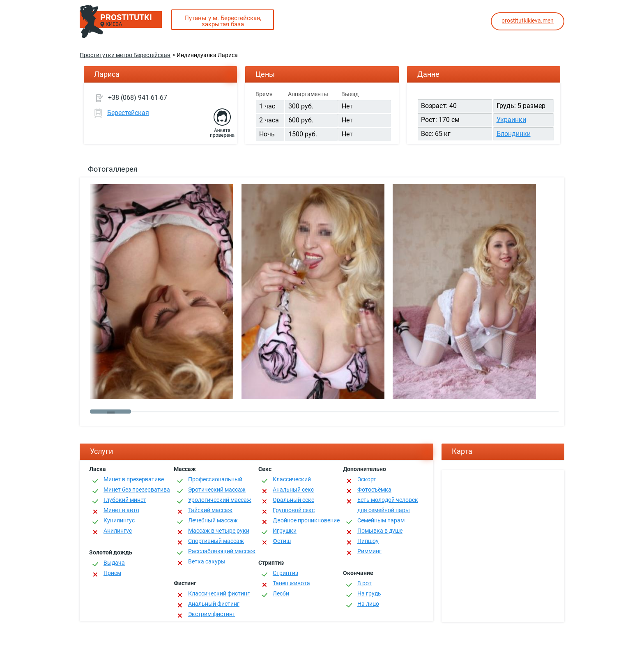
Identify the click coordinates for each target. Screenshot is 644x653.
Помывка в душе (380, 531)
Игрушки (285, 531)
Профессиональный (215, 479)
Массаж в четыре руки (219, 531)
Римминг (369, 551)
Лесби (281, 593)
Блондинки (514, 134)
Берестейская (128, 113)
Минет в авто (121, 510)
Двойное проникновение (306, 520)
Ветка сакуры (207, 561)
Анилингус (118, 531)
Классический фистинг (219, 593)
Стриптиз (285, 573)
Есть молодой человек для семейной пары (388, 505)
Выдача (114, 563)
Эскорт (367, 479)
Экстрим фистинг (212, 614)
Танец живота (291, 583)
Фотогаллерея (113, 169)
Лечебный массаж (213, 520)
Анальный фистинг (214, 604)
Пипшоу (368, 541)
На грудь (369, 593)
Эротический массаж (217, 490)
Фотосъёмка (374, 490)
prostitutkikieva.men (528, 21)
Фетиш (282, 541)
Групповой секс (294, 510)
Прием (112, 573)
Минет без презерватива (137, 490)
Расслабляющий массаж (222, 551)
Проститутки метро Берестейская (125, 55)
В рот (365, 583)
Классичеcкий (292, 479)
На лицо (368, 604)
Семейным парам (381, 520)
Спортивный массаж (216, 541)
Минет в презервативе (134, 479)
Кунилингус (119, 520)
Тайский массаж (210, 510)
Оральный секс (293, 500)
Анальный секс (293, 490)
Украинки (511, 120)
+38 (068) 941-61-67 (138, 98)
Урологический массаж (220, 500)
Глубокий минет (125, 500)
